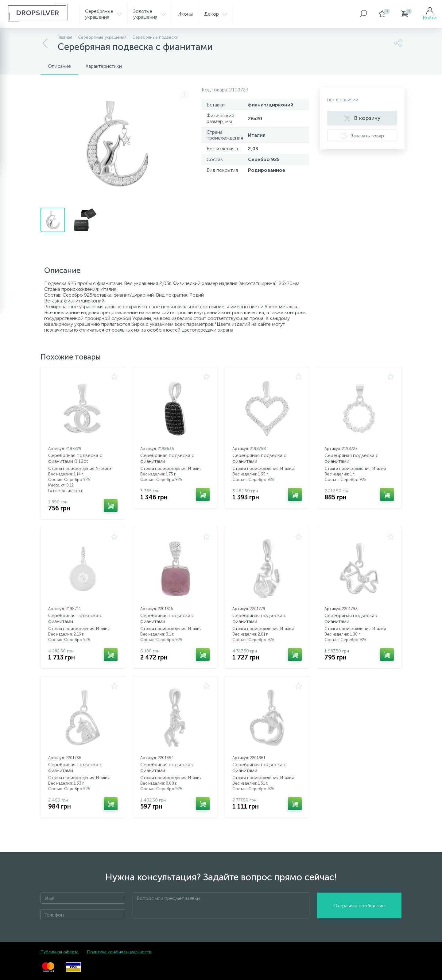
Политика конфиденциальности (119, 952)
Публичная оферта (60, 952)
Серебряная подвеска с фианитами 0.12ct (75, 458)
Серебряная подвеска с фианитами (167, 458)
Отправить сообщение (359, 906)
